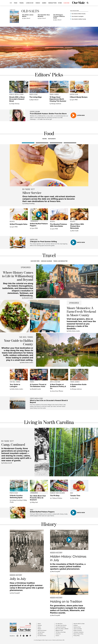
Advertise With (79, 624)
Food (16, 3)
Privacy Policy (77, 636)
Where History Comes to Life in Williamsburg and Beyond (18, 276)
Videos (38, 3)
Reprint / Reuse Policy (78, 634)
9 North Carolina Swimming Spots (16, 497)
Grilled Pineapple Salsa (19, 224)
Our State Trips (35, 261)
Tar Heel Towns (26, 337)
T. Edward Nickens (57, 498)
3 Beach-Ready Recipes (79, 97)
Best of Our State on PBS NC (62, 629)
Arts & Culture (55, 382)
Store (60, 3)
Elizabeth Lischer (28, 298)
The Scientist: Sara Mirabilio (44, 16)
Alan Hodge (75, 498)
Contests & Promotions (61, 627)
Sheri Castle (75, 231)
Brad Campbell (15, 593)
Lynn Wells (74, 100)
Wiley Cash (35, 502)
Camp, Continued (13, 445)
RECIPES (45, 139)
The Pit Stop (55, 496)
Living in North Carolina (49, 422)
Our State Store (59, 624)
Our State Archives (42, 636)
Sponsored (34, 221)
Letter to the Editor (78, 629)
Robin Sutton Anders (74, 331)
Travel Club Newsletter (60, 261)
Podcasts (40, 625)
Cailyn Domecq (15, 104)
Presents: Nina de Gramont (38, 498)
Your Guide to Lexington (78, 16)
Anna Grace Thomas (57, 391)
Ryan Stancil (26, 18)
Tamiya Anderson (56, 104)
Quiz (72, 493)
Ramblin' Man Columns (58, 493)
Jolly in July (18, 579)
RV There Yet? (29, 189)
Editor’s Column (35, 112)
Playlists (39, 629)
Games (44, 3)
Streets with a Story (16, 94)
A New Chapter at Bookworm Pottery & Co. (58, 386)
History (49, 524)
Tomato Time (75, 496)
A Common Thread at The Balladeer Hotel (38, 385)
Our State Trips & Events (61, 625)
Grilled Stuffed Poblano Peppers (39, 225)
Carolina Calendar (46, 261)
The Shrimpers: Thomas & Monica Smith (59, 16)
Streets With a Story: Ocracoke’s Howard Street (17, 99)
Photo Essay (34, 94)
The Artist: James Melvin (28, 16)
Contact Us (58, 634)
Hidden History (16, 575)
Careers (57, 636)
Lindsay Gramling (29, 204)
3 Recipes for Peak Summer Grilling (43, 242)
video (32, 510)
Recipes (12, 221)
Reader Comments (78, 630)
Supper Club (74, 94)
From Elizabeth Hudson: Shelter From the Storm (48, 114)
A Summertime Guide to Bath (78, 385)
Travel (22, 3)
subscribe (66, 3)
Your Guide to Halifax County (79, 19)
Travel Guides (54, 94)
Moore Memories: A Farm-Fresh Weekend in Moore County (81, 312)
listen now (81, 115)
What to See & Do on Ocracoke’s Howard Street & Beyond (49, 401)
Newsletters (53, 3)
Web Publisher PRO (61, 640)
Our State (36, 640)
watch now (81, 242)
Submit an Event (77, 627)
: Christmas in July (68, 558)
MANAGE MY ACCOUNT (25, 627)
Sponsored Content (42, 630)
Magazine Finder (59, 630)
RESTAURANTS (52, 139)
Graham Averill (7, 463)
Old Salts (30, 11)
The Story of (61, 632)
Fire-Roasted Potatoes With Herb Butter (59, 225)
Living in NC (30, 3)
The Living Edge (36, 97)
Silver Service (32, 193)
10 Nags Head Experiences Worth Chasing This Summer (58, 99)
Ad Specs (76, 625)
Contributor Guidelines (79, 632)
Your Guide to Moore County (78, 14)
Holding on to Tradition (66, 602)
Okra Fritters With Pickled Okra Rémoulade (77, 226)
